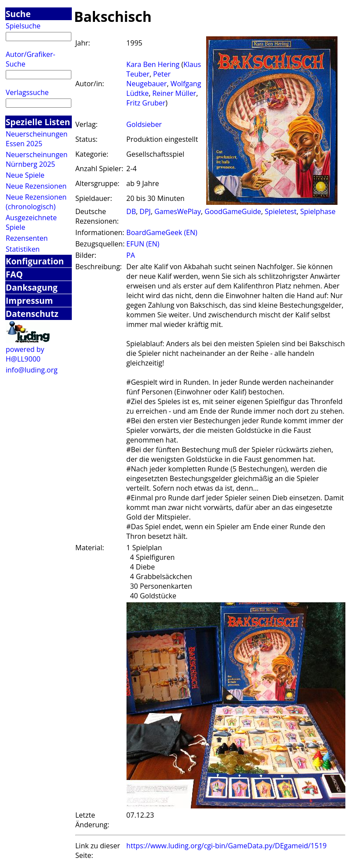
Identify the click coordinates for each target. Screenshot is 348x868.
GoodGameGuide (233, 211)
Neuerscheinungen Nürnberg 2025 (37, 159)
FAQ (14, 274)
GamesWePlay (178, 211)
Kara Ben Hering (153, 64)
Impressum (29, 300)
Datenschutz (32, 314)
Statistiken (23, 249)
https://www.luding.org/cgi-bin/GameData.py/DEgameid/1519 (227, 846)
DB (131, 211)
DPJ (145, 211)
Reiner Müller (174, 93)
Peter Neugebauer (149, 79)
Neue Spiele (25, 175)
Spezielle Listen (38, 122)
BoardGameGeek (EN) (162, 232)
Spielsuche (23, 26)
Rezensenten (27, 238)
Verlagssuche (27, 92)
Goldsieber (144, 124)
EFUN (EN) (143, 244)
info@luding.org (32, 370)
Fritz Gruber (146, 103)
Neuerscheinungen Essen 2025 (37, 139)
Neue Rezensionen (36, 186)
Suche (18, 14)
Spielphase (318, 211)
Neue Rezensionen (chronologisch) (36, 202)
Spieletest (281, 211)
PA (131, 255)
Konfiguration (35, 261)
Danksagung (32, 287)
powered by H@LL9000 (25, 354)
